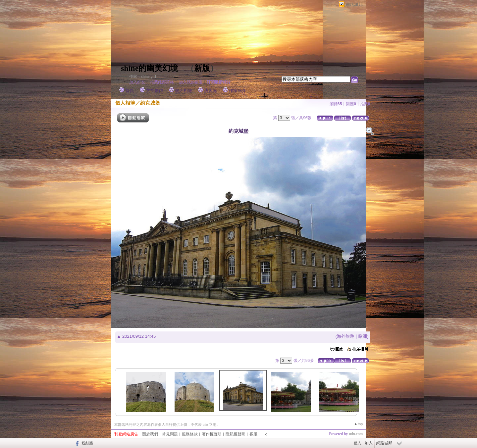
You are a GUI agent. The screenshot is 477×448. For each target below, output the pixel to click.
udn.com (356, 434)
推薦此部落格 (162, 82)
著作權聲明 (212, 434)
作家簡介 (238, 91)
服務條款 (190, 434)
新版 (202, 68)
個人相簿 (184, 91)
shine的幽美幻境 (150, 68)
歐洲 (363, 336)
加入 (369, 443)
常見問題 (170, 434)
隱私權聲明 (236, 434)
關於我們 (150, 434)
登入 (357, 443)
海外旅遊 (345, 336)
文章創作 (154, 91)
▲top (358, 424)
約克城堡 (150, 103)
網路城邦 (354, 4)
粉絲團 (87, 443)
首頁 (130, 91)
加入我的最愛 (191, 82)
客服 (253, 434)
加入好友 (137, 82)
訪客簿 (211, 91)
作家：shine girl (143, 76)
